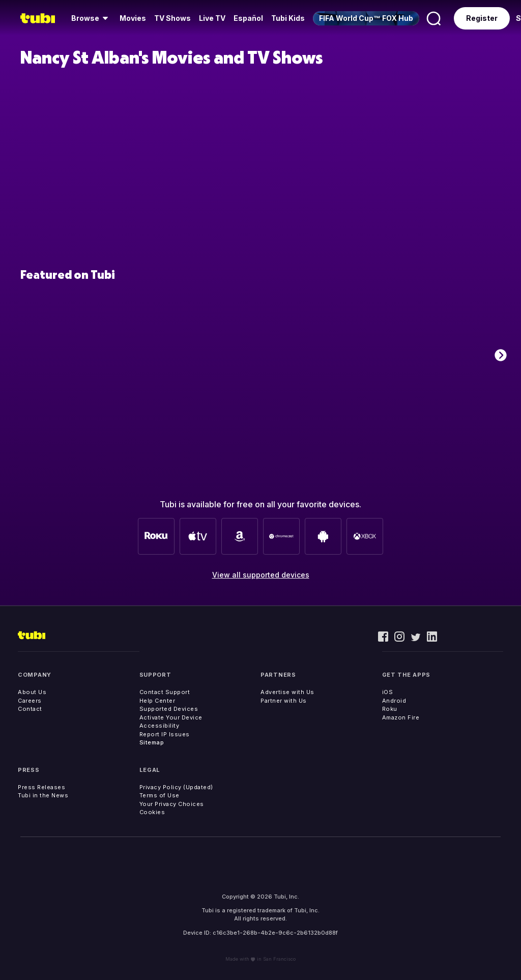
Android (394, 701)
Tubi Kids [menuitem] (288, 18)
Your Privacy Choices (172, 804)
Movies (133, 18)
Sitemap (152, 742)
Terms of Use (160, 795)
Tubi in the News (43, 795)
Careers (30, 701)
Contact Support (165, 692)
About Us (32, 692)
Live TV (212, 18)
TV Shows (172, 18)
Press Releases (41, 787)
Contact (30, 709)
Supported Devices (169, 709)
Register (482, 18)
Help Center (157, 701)
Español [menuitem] (248, 18)
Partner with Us (284, 701)
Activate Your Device (171, 717)
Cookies (152, 812)
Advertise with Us (287, 692)
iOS (388, 692)
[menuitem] (91, 18)
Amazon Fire (401, 717)
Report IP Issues (165, 734)
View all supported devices (261, 575)
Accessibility (160, 726)
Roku (390, 709)
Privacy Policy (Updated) (176, 787)
